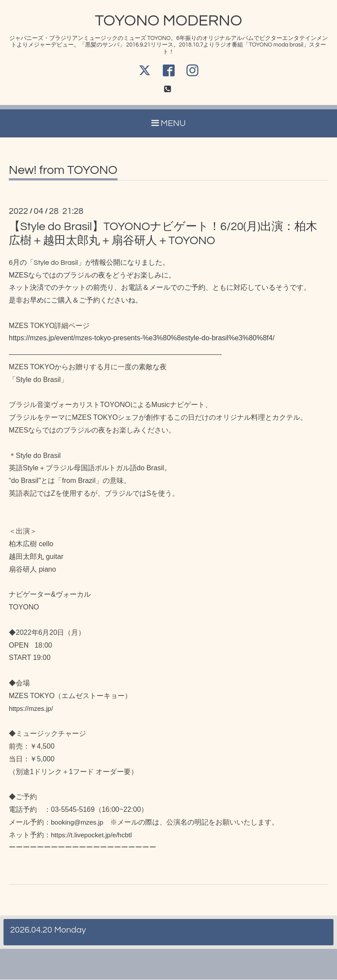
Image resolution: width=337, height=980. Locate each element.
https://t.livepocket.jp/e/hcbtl (91, 835)
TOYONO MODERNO (168, 21)
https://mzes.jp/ (31, 709)
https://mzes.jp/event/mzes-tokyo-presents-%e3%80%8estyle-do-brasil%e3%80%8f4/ (142, 338)
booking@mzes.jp (77, 823)
